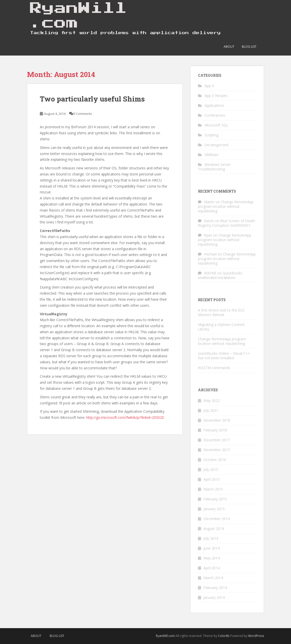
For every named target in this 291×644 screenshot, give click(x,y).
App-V (209, 86)
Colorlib (224, 636)
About (229, 47)
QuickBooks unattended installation (220, 275)
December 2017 (217, 440)
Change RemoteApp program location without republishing (226, 206)
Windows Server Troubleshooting (214, 167)
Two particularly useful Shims (92, 99)
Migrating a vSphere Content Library (221, 327)
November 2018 (217, 420)
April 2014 (212, 568)
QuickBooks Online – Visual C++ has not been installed (224, 356)
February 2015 (215, 499)
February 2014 (215, 588)
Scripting (211, 135)
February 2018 (215, 430)
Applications (214, 105)
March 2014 (213, 578)
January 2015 (214, 509)
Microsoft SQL (216, 125)
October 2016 (215, 460)
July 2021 (211, 410)
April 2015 (212, 479)
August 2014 (214, 529)
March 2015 (213, 489)
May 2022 (212, 401)
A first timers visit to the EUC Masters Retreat (221, 312)
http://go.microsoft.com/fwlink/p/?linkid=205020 (125, 417)
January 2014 (214, 597)
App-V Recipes (216, 96)
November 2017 (217, 450)
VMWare (211, 155)
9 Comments (83, 114)
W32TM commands (214, 368)
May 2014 (212, 558)
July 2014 (211, 538)
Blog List (249, 47)
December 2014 (217, 519)
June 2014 (212, 548)
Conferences (215, 115)
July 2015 (211, 469)
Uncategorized (216, 145)
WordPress (256, 636)
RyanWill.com (165, 636)
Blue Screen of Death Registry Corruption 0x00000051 (227, 223)
